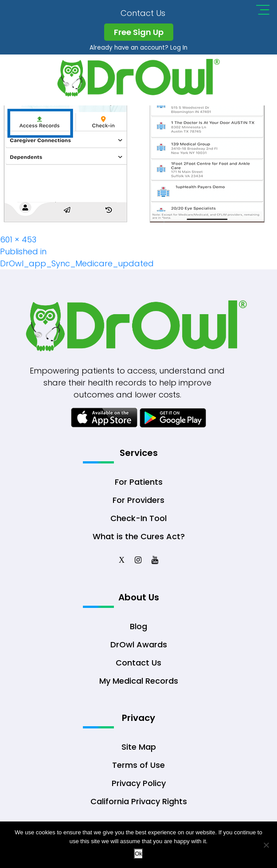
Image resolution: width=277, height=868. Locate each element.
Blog (138, 629)
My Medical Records (139, 684)
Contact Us (143, 13)
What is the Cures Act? (139, 539)
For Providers (138, 502)
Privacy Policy (139, 788)
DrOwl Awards (139, 648)
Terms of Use (138, 769)
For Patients (139, 484)
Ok (138, 854)
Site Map (139, 751)
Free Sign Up (139, 32)
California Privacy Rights (139, 806)
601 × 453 (18, 239)
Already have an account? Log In (138, 48)
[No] (266, 845)
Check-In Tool (138, 520)
